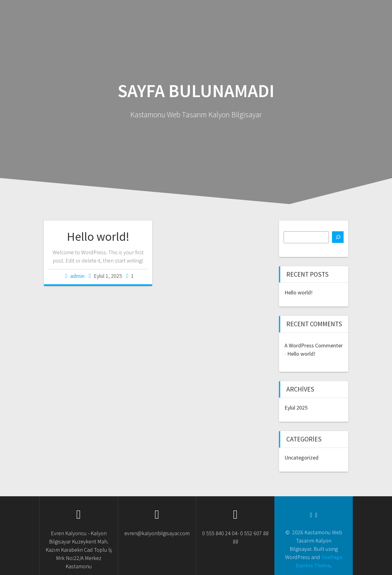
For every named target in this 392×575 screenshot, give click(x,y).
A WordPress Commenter (314, 345)
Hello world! (98, 236)
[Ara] (338, 237)
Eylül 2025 (296, 408)
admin (77, 276)
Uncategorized (302, 458)
